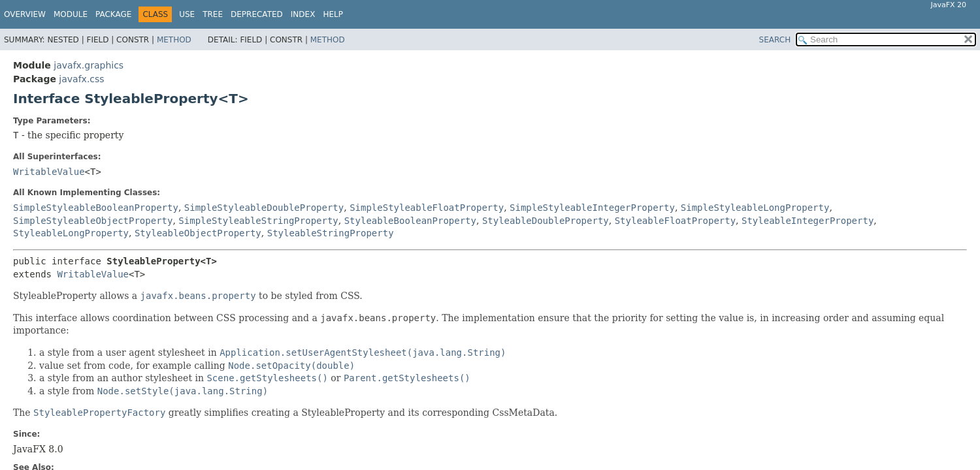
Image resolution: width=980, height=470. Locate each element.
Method (174, 40)
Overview (25, 14)
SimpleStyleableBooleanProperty (96, 208)
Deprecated (257, 14)
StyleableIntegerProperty (808, 221)
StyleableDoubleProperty (546, 221)
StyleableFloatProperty (675, 221)
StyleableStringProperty (331, 233)
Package (113, 14)
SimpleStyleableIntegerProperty (592, 208)
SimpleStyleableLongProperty (755, 208)
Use (187, 14)
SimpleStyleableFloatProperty (427, 208)
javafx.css (81, 79)
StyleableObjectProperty (198, 233)
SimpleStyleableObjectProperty (93, 221)
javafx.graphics (89, 65)
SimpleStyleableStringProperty (258, 221)
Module (71, 14)
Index (303, 14)
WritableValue (49, 172)
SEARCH (775, 40)
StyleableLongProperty (71, 233)
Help (333, 14)
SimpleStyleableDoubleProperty (264, 208)
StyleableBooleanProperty (410, 221)
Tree (213, 14)
